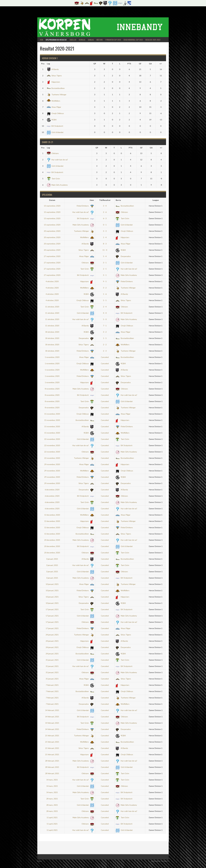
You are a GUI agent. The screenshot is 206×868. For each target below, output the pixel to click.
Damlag (91, 40)
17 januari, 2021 (52, 609)
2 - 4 (105, 307)
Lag (48, 64)
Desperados (123, 256)
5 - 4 (105, 256)
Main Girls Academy (57, 185)
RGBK (52, 120)
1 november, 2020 (52, 357)
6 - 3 (105, 218)
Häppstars (53, 82)
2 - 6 (105, 212)
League (156, 200)
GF (140, 64)
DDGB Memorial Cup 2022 (133, 40)
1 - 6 (105, 294)
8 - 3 (105, 244)
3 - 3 (105, 231)
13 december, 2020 (52, 515)
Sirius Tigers (54, 76)
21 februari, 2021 (52, 735)
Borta (118, 200)
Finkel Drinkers (85, 206)
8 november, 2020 (52, 389)
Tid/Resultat (105, 200)
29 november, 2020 (52, 464)
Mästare (100, 40)
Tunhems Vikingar (57, 94)
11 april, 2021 (52, 817)
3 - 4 (105, 206)
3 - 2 (105, 288)
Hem (41, 40)
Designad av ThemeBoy (160, 861)
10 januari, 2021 (52, 584)
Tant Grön (53, 179)
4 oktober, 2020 (52, 281)
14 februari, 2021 (52, 710)
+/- (161, 64)
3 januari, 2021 (52, 559)
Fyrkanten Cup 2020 (113, 40)
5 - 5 (105, 300)
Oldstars (53, 153)
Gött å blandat (55, 132)
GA (150, 64)
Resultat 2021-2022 (153, 40)
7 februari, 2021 (52, 685)
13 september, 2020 (52, 206)
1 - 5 (105, 338)
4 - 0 (105, 313)
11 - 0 (105, 250)
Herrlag (82, 40)
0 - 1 (105, 225)
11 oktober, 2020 (52, 307)
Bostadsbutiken (56, 88)
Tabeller (73, 40)
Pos (43, 64)
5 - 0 (105, 319)
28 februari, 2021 (52, 761)
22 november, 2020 (52, 439)
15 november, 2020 (52, 414)
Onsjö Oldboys (55, 113)
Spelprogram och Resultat (56, 40)
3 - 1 (105, 263)
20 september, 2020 (52, 231)
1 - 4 (105, 237)
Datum (52, 200)
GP (95, 64)
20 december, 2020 (52, 540)
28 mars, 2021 (52, 799)
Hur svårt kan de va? (57, 160)
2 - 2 (105, 345)
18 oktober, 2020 (52, 332)
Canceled (105, 357)
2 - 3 (105, 351)
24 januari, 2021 (52, 635)
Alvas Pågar (54, 107)
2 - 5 (105, 269)
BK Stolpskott (55, 126)
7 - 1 (105, 326)
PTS (129, 64)
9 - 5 (105, 281)
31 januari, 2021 (52, 660)
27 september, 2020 (52, 256)
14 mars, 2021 (52, 780)
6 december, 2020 (52, 490)
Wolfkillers (54, 101)
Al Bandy (53, 69)
